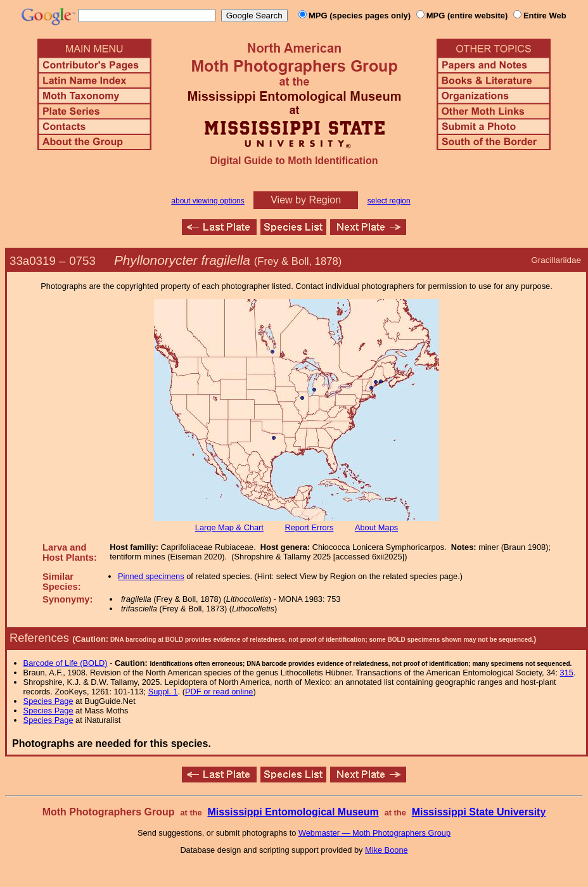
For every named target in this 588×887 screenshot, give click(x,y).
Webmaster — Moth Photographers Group (374, 833)
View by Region (306, 200)
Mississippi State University (479, 812)
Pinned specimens (151, 576)
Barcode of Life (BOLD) (66, 663)
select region (389, 201)
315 (567, 673)
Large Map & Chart (229, 527)
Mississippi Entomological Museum (293, 812)
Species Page (48, 701)
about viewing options (208, 201)
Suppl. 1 (163, 692)
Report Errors (310, 527)
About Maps (376, 527)
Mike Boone (387, 850)
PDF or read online (219, 692)
